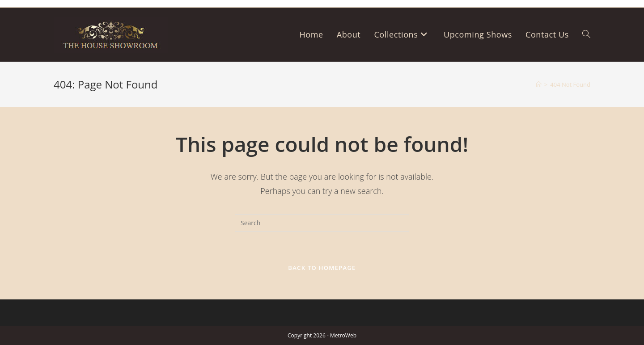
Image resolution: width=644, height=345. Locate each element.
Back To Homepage (322, 268)
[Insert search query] (322, 223)
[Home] (539, 84)
